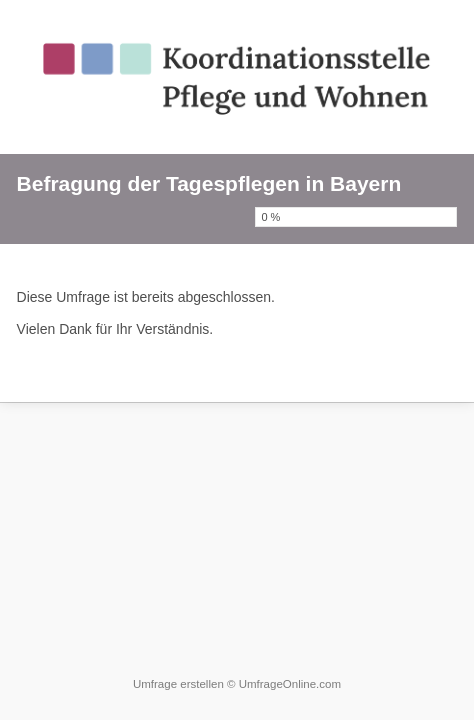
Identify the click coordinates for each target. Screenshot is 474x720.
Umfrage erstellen (178, 684)
